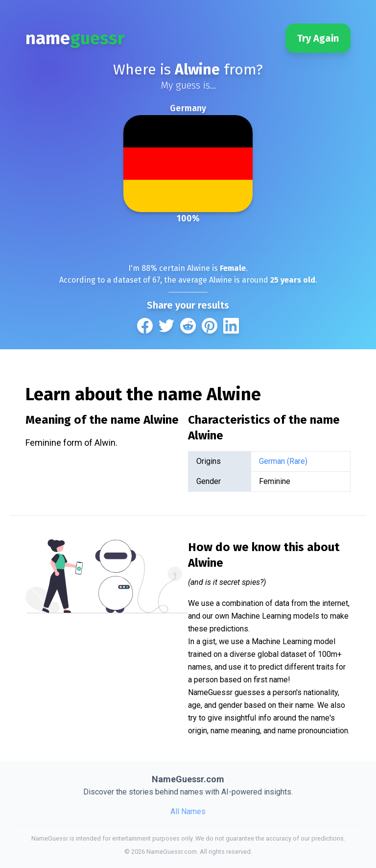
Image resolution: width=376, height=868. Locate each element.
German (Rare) (283, 461)
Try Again (318, 38)
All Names (188, 811)
